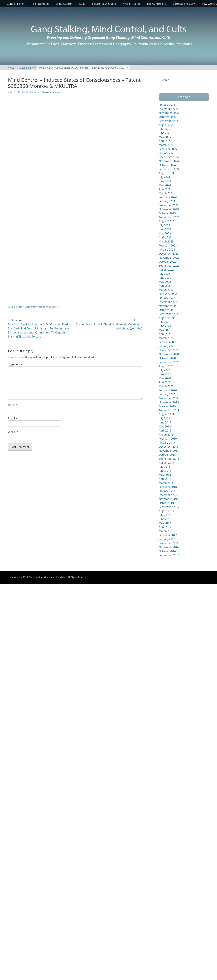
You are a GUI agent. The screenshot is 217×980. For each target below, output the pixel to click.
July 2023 (164, 225)
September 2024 (169, 169)
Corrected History (184, 4)
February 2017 (168, 535)
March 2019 (166, 435)
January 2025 (167, 153)
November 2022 (169, 258)
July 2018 (164, 467)
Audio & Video (28, 68)
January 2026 (167, 105)
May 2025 (165, 137)
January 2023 (167, 250)
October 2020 (167, 358)
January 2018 (167, 491)
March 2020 (166, 386)
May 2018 (165, 475)
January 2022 (167, 298)
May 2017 (165, 523)
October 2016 (167, 551)
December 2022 (169, 254)
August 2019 (167, 414)
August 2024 (167, 173)
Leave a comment (52, 92)
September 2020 (169, 362)
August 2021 (167, 318)
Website (13, 432)
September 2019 (169, 410)
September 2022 (169, 266)
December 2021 (169, 302)
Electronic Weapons (104, 4)
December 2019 (169, 398)
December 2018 (169, 447)
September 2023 (169, 217)
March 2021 (166, 338)
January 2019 (167, 443)
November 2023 (169, 209)
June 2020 (165, 374)
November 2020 (169, 354)
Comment (15, 364)
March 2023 (166, 241)
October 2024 (167, 165)
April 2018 (165, 479)
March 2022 (166, 290)
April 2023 (165, 237)
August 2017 (167, 511)
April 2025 (165, 141)
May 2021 (165, 330)
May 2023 (165, 233)
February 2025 (168, 149)
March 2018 (166, 483)
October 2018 (167, 455)
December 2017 (169, 495)
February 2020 (168, 390)
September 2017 (169, 507)
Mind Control (64, 4)
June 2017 (165, 519)
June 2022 (165, 278)
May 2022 (165, 282)
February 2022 (168, 294)
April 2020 (165, 382)
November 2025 (169, 113)
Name (13, 405)
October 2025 (167, 117)
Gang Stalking (15, 4)
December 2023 (169, 205)
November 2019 (169, 402)
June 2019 (165, 422)
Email (13, 418)
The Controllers (156, 4)
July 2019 (164, 418)
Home (12, 68)
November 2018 (169, 451)
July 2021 (164, 322)
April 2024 (165, 189)
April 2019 (165, 431)
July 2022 (164, 274)
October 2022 (167, 262)
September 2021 (169, 314)
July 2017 (164, 515)
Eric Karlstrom (33, 92)
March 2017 (166, 531)
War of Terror (132, 4)
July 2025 (164, 129)
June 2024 (165, 181)
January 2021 (167, 346)
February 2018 (168, 487)
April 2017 (165, 527)
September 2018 (169, 459)
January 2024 (167, 201)
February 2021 (168, 342)
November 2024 (169, 161)
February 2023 (168, 246)
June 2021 (165, 326)
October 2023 (167, 213)
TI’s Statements (40, 4)
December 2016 (169, 543)
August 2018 (167, 463)
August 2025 (167, 125)
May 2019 (165, 426)
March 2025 (166, 145)
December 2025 (169, 109)
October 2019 (167, 406)
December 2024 (169, 157)
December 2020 (169, 350)
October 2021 (167, 310)
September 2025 (169, 121)
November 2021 (169, 306)
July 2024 (164, 177)
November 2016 (169, 547)
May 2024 (165, 185)
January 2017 (167, 539)
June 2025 (165, 133)
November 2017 (169, 499)
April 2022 (165, 286)
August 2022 (167, 270)
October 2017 (167, 503)
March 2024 (166, 193)
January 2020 (167, 394)
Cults (82, 4)
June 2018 (165, 471)
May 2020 (165, 378)
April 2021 (165, 334)
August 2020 (167, 366)
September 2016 (169, 555)
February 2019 (168, 439)
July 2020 (164, 370)
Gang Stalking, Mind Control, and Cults (48, 577)
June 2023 (165, 229)
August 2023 (167, 221)
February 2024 (168, 197)
